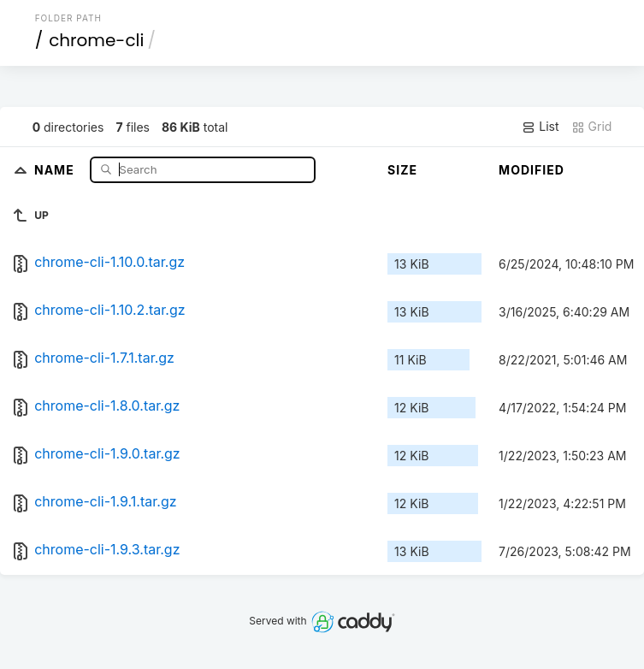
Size (402, 170)
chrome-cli (96, 40)
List (540, 127)
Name (56, 169)
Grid (592, 127)
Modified (532, 170)
